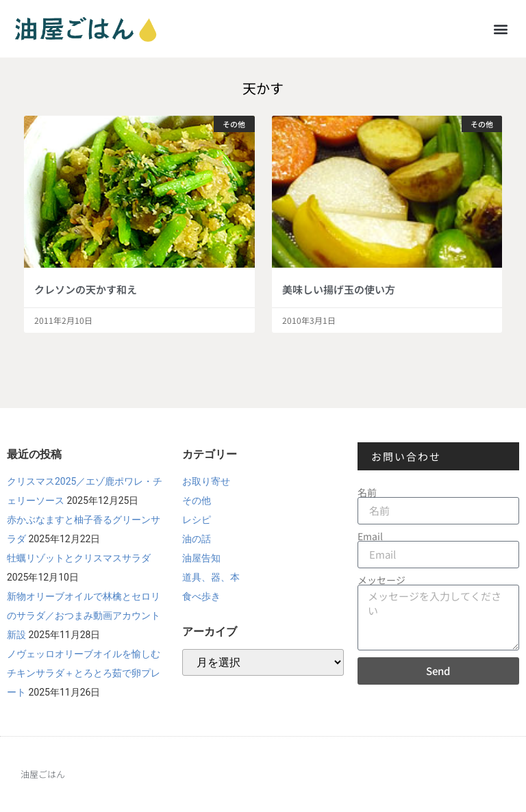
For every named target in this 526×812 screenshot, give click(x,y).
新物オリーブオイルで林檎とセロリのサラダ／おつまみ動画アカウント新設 (84, 616)
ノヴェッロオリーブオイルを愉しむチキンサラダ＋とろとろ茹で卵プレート (84, 673)
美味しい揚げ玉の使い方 (339, 289)
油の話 (197, 539)
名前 (367, 492)
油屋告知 (201, 558)
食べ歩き (201, 596)
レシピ (197, 520)
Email (370, 536)
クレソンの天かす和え (86, 289)
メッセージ (381, 580)
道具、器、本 (211, 577)
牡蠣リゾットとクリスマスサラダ (79, 558)
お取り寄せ (206, 481)
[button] (501, 28)
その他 (197, 500)
